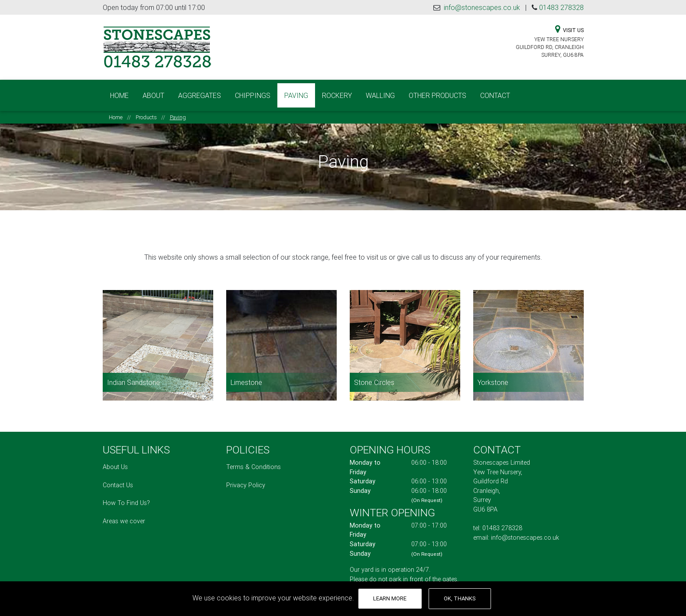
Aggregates (200, 92)
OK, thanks (460, 598)
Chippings (253, 92)
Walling (380, 92)
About (153, 92)
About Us (115, 460)
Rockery (337, 92)
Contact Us (118, 478)
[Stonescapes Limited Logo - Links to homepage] (157, 46)
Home (119, 92)
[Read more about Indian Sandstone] (158, 338)
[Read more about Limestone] (281, 338)
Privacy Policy (246, 478)
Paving (300, 91)
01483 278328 (561, 7)
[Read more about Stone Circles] (405, 338)
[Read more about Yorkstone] (528, 338)
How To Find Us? (126, 496)
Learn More (390, 598)
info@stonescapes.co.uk (482, 7)
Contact (495, 92)
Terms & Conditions (254, 460)
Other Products (437, 92)
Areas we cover (124, 514)
